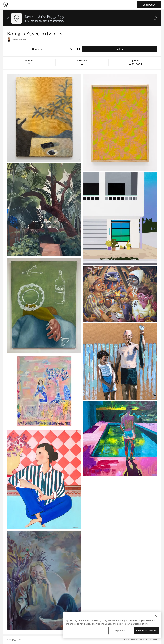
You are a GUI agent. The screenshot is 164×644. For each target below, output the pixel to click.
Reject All (120, 631)
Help (126, 640)
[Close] (156, 616)
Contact (153, 640)
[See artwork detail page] (44, 118)
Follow (120, 49)
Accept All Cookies (146, 631)
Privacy (143, 640)
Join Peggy (149, 5)
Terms (134, 640)
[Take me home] (5, 5)
